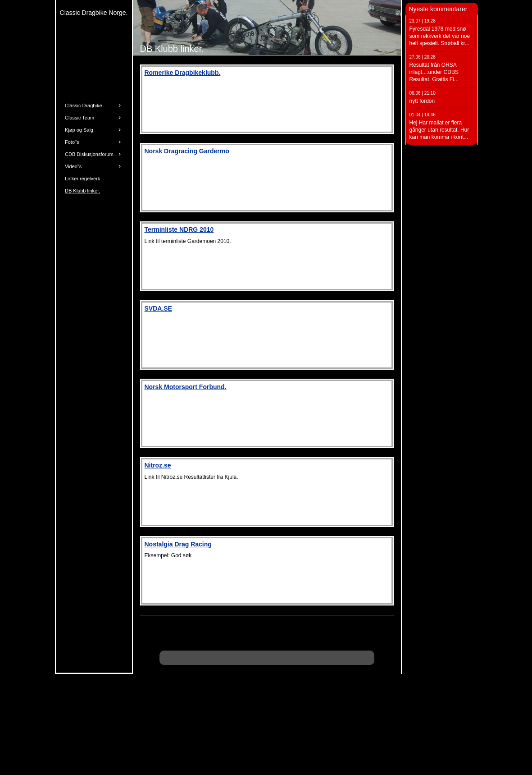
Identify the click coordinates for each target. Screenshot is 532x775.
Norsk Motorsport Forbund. (186, 387)
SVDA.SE (158, 308)
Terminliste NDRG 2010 (179, 229)
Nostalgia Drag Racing (178, 544)
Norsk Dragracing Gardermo (187, 151)
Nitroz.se (158, 465)
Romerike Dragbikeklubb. (183, 73)
